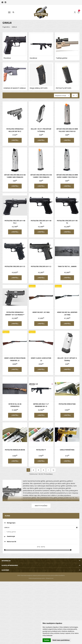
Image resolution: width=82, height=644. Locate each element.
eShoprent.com (50, 578)
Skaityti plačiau (41, 506)
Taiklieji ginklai (11, 532)
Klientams (5, 570)
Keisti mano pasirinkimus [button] (61, 640)
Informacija (6, 561)
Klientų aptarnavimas (10, 565)
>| (53, 470)
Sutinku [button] (47, 640)
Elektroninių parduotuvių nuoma (37, 578)
